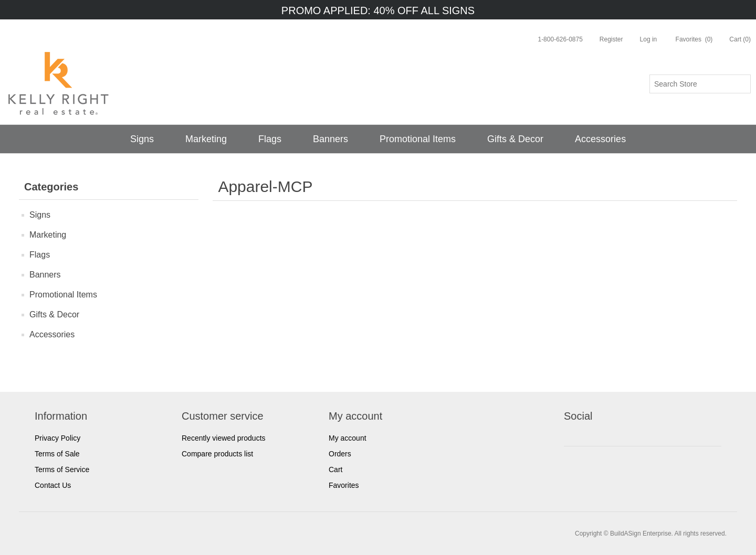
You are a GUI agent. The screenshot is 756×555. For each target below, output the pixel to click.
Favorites (344, 485)
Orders (340, 454)
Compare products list (217, 454)
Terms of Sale (57, 454)
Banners (330, 139)
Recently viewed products (224, 438)
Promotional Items (418, 139)
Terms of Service (62, 469)
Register (611, 39)
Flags (270, 139)
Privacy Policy (57, 438)
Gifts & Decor (515, 139)
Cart (335, 469)
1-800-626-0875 (560, 39)
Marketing (206, 139)
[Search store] (700, 84)
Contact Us (53, 485)
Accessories (600, 139)
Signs (142, 139)
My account (348, 438)
